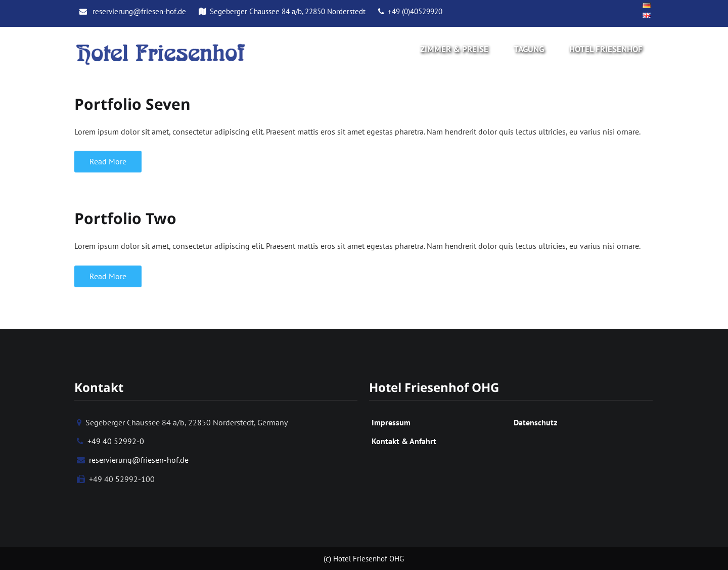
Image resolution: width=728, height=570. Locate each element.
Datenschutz (535, 422)
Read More (108, 161)
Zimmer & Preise (454, 49)
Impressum (391, 422)
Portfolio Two (125, 218)
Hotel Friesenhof (606, 49)
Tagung (529, 49)
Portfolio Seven (132, 104)
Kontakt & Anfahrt (404, 441)
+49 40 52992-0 (110, 441)
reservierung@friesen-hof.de (133, 11)
